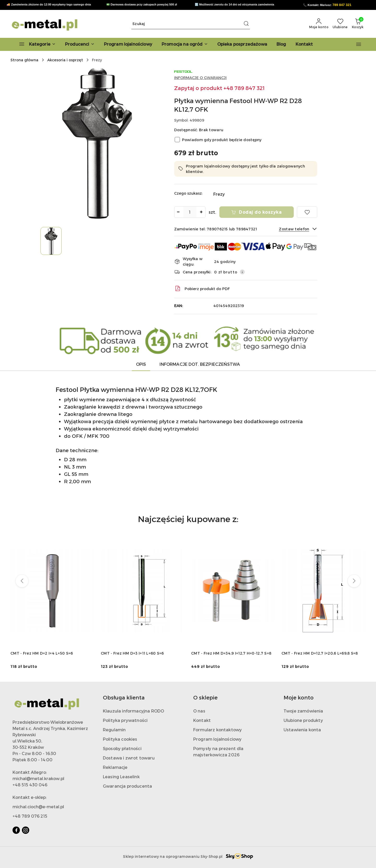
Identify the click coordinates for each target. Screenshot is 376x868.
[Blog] (281, 44)
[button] (80, 44)
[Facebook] (16, 830)
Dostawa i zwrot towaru (129, 758)
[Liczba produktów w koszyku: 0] (358, 24)
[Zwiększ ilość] (201, 212)
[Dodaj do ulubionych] (307, 212)
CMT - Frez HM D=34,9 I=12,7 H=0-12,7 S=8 (231, 653)
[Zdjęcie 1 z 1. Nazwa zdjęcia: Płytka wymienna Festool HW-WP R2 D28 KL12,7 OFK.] (51, 241)
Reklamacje (115, 767)
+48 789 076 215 (30, 816)
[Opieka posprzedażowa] (242, 44)
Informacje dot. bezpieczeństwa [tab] (200, 364)
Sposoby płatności (122, 748)
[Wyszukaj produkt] (191, 24)
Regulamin (114, 730)
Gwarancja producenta (127, 786)
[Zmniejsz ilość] (178, 212)
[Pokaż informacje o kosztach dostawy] (242, 272)
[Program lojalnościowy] (128, 44)
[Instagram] (26, 830)
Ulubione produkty (303, 720)
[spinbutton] (190, 212)
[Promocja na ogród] (185, 44)
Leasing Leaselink (121, 777)
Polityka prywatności (125, 720)
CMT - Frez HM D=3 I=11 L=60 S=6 (132, 653)
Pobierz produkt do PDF (202, 289)
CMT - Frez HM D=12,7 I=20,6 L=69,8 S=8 (320, 653)
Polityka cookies (120, 739)
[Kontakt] (304, 44)
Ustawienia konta (302, 730)
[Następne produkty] (354, 581)
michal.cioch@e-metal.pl (38, 807)
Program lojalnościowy (217, 739)
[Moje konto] (319, 24)
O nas (199, 711)
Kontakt (202, 720)
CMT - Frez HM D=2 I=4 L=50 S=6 (42, 653)
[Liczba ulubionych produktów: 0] (340, 24)
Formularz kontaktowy (218, 730)
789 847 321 (342, 5)
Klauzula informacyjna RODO (133, 711)
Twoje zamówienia (303, 711)
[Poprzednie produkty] (22, 581)
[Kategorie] (35, 44)
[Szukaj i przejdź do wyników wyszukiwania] (246, 24)
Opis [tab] (141, 364)
